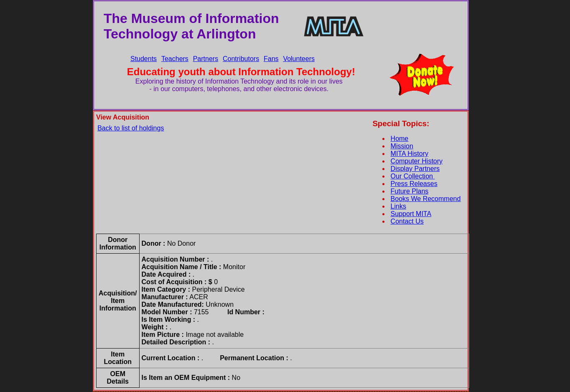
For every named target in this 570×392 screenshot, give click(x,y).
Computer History (417, 161)
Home (400, 139)
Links (398, 206)
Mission (402, 146)
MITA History (410, 154)
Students (144, 59)
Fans (271, 59)
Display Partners (415, 169)
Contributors (241, 59)
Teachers (175, 59)
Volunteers (299, 59)
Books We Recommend (426, 199)
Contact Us (407, 221)
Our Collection (413, 176)
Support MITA (411, 214)
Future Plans (410, 191)
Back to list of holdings (131, 128)
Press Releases (414, 184)
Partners (206, 59)
